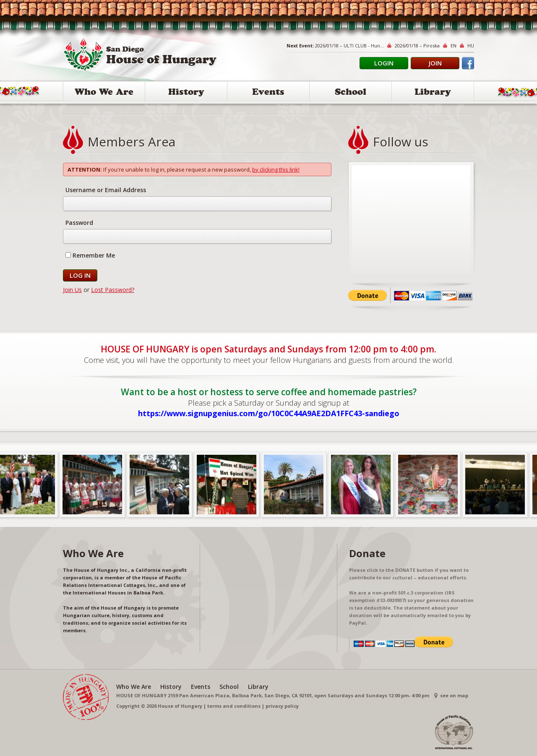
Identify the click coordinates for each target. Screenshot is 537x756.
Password (79, 223)
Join (435, 63)
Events (268, 93)
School (351, 93)
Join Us (72, 290)
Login (384, 63)
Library (433, 93)
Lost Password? (113, 290)
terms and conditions (234, 706)
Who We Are (104, 93)
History (186, 93)
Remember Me (90, 255)
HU (471, 46)
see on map (454, 695)
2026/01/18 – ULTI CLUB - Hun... (349, 46)
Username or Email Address (106, 190)
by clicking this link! (276, 169)
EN (454, 46)
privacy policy (282, 706)
